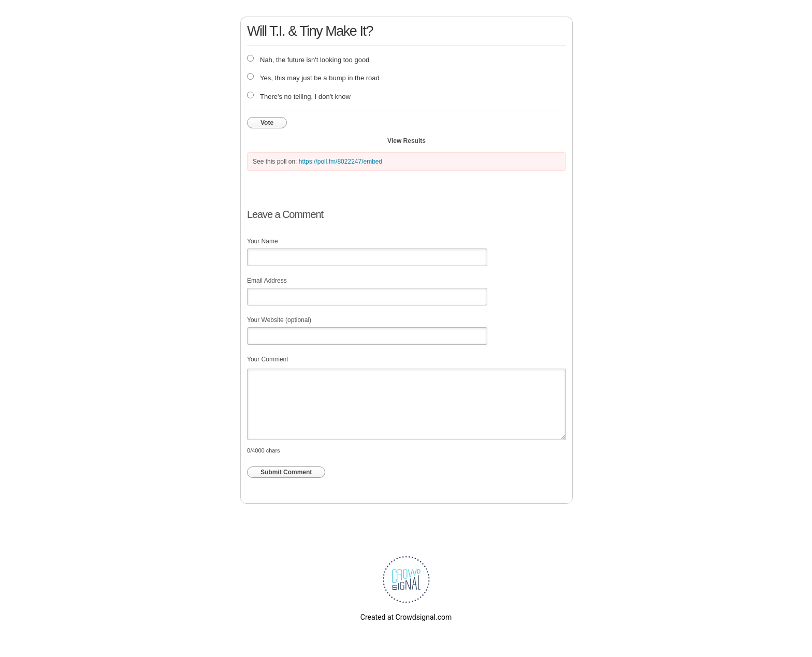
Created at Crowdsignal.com (406, 617)
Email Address (267, 281)
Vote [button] (267, 123)
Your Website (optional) (279, 320)
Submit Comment (286, 472)
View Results (407, 141)
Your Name (263, 241)
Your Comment (268, 359)
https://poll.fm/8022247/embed (340, 162)
